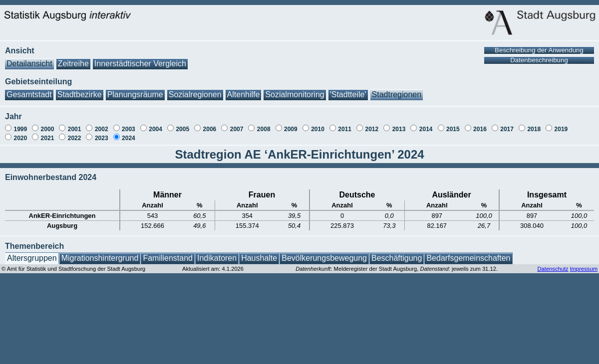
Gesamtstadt (29, 90)
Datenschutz (553, 264)
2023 (102, 133)
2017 (507, 124)
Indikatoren (217, 253)
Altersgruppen (32, 253)
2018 (534, 124)
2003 (129, 124)
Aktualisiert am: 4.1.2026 (213, 264)
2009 (291, 124)
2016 (480, 124)
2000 (48, 124)
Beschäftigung (397, 253)
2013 (399, 124)
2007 (237, 124)
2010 (318, 124)
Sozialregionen (195, 90)
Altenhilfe (244, 90)
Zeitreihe (73, 59)
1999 (20, 124)
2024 (129, 133)
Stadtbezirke (80, 90)
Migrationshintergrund (100, 253)
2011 (345, 124)
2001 (75, 124)
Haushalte (259, 253)
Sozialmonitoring (295, 90)
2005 (182, 124)
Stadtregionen (397, 90)
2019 (561, 124)
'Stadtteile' (348, 90)
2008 (264, 124)
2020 (20, 133)
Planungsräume (135, 90)
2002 (102, 124)
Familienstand (168, 253)
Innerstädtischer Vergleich (140, 59)
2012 (372, 124)
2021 (48, 133)
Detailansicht (29, 59)
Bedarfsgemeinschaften (468, 253)
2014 (426, 124)
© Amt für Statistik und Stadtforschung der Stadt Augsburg (73, 264)
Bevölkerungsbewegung (324, 253)
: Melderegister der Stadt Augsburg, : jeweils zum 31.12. (397, 264)
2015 (453, 124)
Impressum (584, 264)
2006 (210, 124)
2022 (75, 133)
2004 (155, 124)
